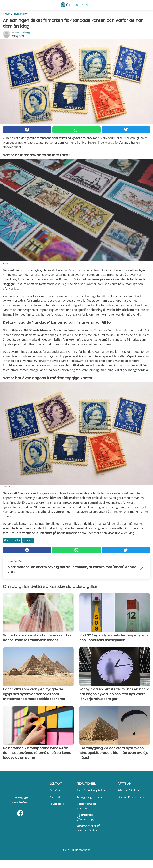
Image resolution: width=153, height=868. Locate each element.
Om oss (55, 790)
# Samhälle (12, 540)
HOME (6, 14)
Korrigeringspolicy (89, 797)
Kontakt (55, 797)
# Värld (28, 540)
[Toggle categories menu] (5, 5)
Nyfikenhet (21, 14)
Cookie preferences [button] (131, 797)
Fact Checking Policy (91, 790)
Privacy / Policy (128, 790)
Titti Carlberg (22, 33)
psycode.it (57, 804)
